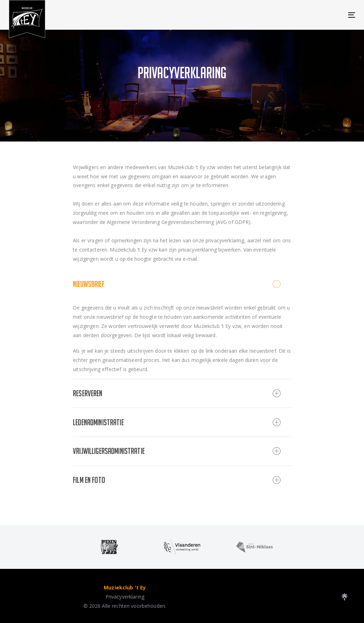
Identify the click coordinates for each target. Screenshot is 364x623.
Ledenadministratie (177, 422)
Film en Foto (177, 480)
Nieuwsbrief (177, 284)
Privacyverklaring (125, 597)
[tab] (182, 284)
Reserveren (177, 393)
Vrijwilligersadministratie (177, 451)
